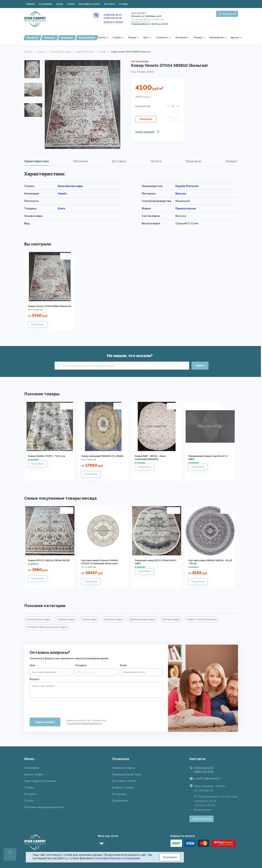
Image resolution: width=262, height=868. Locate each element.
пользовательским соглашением (118, 858)
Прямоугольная (186, 208)
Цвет (146, 38)
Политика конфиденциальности (44, 807)
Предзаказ (146, 119)
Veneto (102, 52)
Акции (60, 4)
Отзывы (124, 4)
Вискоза (181, 194)
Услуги (71, 4)
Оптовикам (119, 794)
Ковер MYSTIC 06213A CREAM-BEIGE (49, 560)
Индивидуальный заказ (127, 774)
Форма (132, 38)
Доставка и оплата (89, 4)
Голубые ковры (66, 619)
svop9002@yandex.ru (207, 778)
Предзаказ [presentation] (193, 161)
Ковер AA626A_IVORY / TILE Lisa (47, 456)
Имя (32, 665)
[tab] (36, 161)
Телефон (81, 665)
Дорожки (67, 38)
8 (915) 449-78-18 (113, 18)
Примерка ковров (123, 768)
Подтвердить (170, 857)
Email (123, 665)
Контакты (110, 4)
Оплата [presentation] (156, 161)
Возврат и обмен (123, 788)
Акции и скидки (34, 774)
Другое (235, 38)
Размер (198, 38)
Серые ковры (90, 619)
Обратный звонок (202, 819)
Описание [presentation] (80, 161)
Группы (102, 38)
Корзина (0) (229, 14)
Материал (181, 38)
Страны (117, 38)
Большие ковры (113, 619)
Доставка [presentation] (119, 161)
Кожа (61, 208)
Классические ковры (38, 619)
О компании (45, 4)
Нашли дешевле (145, 132)
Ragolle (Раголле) (85, 52)
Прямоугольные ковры (142, 619)
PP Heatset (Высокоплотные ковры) (47, 627)
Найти (200, 366)
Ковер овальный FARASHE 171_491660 (102, 456)
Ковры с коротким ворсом (202, 619)
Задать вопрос (45, 722)
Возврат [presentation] (232, 161)
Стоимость (162, 38)
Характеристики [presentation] (36, 161)
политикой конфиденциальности (85, 723)
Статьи (29, 801)
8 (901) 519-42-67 (113, 15)
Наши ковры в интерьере (40, 781)
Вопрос (35, 679)
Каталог (32, 38)
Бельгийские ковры (61, 52)
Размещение (216, 38)
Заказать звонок (113, 22)
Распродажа (87, 38)
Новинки (50, 38)
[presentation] (57, 706)
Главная (30, 4)
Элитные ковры (171, 619)
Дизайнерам (120, 801)
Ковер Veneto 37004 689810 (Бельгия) (50, 306)
